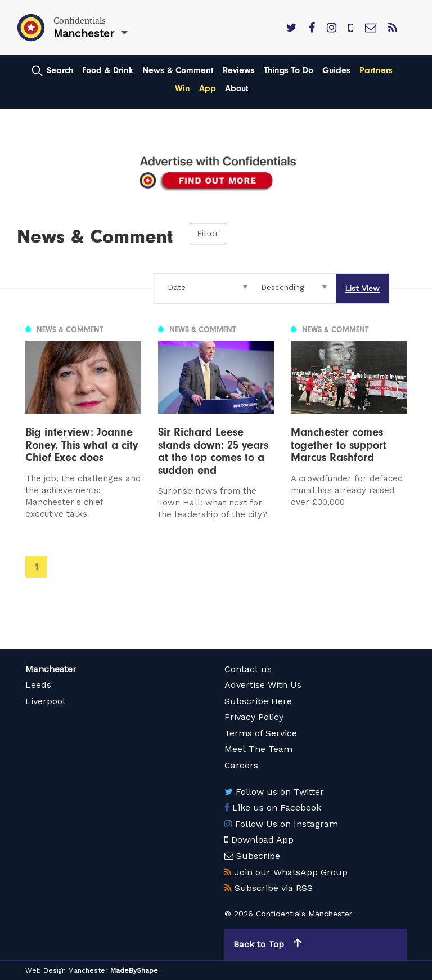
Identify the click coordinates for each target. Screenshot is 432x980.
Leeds (38, 685)
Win (183, 88)
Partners (376, 70)
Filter (208, 234)
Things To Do (289, 70)
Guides (336, 70)
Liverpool (45, 701)
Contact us (248, 669)
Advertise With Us (263, 685)
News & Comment (178, 70)
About (237, 88)
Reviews (239, 70)
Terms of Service (261, 733)
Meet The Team (258, 749)
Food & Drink (108, 70)
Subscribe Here (258, 701)
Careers (241, 765)
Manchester (51, 669)
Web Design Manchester (67, 970)
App (208, 88)
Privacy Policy (254, 717)
